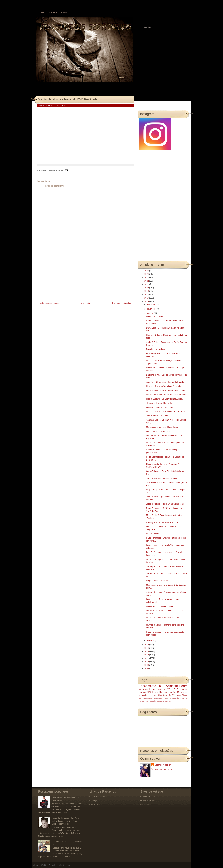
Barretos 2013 (145, 692)
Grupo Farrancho (148, 797)
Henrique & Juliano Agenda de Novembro (164, 386)
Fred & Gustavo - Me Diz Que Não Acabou (165, 399)
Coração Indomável (168, 692)
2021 (147, 284)
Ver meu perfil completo (162, 769)
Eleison (155, 692)
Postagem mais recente (49, 303)
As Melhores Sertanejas (59, 865)
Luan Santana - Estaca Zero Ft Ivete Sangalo (166, 390)
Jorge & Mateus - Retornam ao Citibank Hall (165, 504)
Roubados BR (95, 804)
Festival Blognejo (154, 534)
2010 (147, 662)
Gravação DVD (169, 695)
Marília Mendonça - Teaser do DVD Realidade (68, 99)
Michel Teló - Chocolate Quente (160, 606)
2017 (147, 298)
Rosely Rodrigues (162, 701)
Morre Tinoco (182, 695)
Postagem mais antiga (122, 303)
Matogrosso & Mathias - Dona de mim (162, 427)
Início (42, 13)
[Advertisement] (61, 278)
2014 (147, 648)
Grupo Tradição (147, 801)
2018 (147, 295)
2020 (147, 288)
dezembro (151, 305)
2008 (147, 668)
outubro (150, 313)
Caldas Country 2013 (161, 698)
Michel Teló (145, 804)
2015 (147, 645)
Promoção (152, 701)
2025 (147, 271)
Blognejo (93, 801)
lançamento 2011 (162, 689)
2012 (147, 655)
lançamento (145, 689)
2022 (147, 281)
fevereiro (151, 640)
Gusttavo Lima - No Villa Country (160, 407)
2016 (147, 301)
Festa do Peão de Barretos (178, 698)
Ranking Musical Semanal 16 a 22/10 (162, 522)
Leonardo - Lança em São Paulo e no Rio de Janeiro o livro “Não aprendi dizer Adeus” (66, 821)
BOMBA (142, 698)
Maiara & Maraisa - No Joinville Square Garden (166, 412)
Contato (53, 13)
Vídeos (64, 13)
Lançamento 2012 (152, 686)
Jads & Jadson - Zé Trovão (158, 416)
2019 (147, 291)
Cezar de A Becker (163, 765)
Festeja (142, 701)
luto (170, 701)
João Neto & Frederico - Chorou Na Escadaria (166, 382)
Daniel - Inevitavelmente (157, 349)
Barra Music (149, 698)
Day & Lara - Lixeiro (155, 317)
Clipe (160, 695)
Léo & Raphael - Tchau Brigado (160, 431)
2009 (147, 665)
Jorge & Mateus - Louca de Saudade (162, 478)
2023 (147, 278)
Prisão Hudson (181, 689)
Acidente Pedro (177, 686)
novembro (151, 309)
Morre (180, 692)
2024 (147, 274)
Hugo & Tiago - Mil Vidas (157, 581)
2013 (147, 651)
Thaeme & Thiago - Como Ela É (160, 403)
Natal (146, 701)
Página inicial (86, 303)
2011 (147, 658)
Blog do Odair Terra (98, 797)
